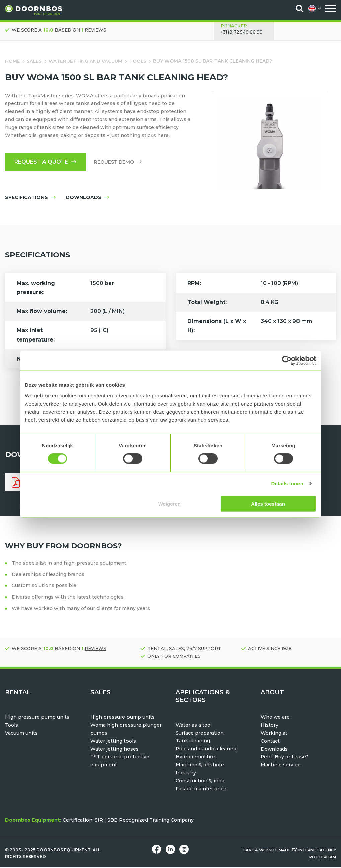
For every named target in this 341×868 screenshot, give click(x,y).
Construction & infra (200, 782)
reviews (96, 30)
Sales (34, 61)
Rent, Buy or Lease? (285, 758)
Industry (186, 774)
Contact (270, 742)
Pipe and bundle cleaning (207, 750)
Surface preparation (200, 734)
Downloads (274, 750)
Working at (274, 734)
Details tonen (287, 483)
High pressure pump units (37, 718)
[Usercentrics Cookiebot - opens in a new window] (287, 361)
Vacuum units (21, 734)
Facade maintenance (201, 790)
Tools (139, 61)
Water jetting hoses (114, 750)
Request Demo (119, 162)
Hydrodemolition (196, 758)
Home (13, 61)
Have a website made (262, 851)
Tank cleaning (193, 742)
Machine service (281, 766)
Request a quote (46, 162)
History (270, 726)
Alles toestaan (268, 504)
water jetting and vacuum (86, 61)
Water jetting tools (113, 742)
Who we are (275, 718)
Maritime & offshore (200, 766)
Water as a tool (194, 726)
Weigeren (169, 504)
